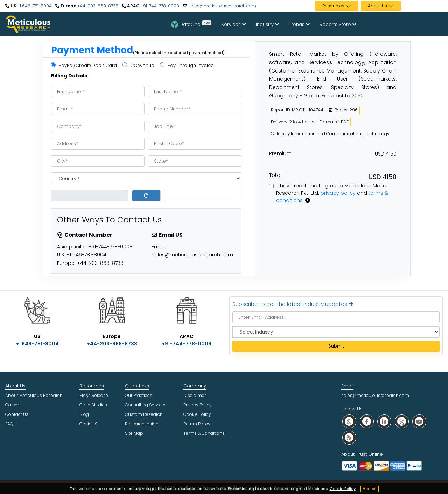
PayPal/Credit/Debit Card (84, 65)
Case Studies (93, 405)
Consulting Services (146, 405)
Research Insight (142, 424)
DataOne (191, 24)
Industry (267, 24)
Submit (336, 346)
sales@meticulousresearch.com (222, 6)
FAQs (10, 424)
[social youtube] (419, 421)
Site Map (134, 433)
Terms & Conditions (204, 433)
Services (234, 24)
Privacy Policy (198, 405)
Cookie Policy (343, 489)
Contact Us (17, 414)
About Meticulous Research (34, 395)
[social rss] (349, 437)
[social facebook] (367, 421)
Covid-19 (89, 424)
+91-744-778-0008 (159, 6)
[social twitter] (402, 421)
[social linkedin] (384, 421)
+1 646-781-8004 (34, 6)
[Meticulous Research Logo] (28, 24)
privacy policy (338, 193)
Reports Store (338, 24)
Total (275, 175)
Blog (84, 414)
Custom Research (144, 414)
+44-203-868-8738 (97, 6)
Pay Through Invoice (187, 65)
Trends (299, 24)
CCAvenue (138, 65)
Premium (280, 153)
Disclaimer (195, 395)
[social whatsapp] (349, 421)
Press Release (94, 395)
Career (12, 405)
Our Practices (139, 395)
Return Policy (197, 424)
